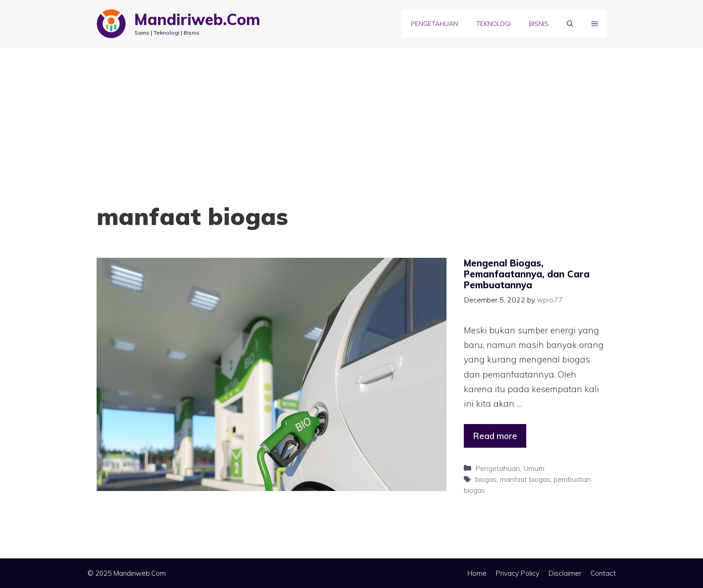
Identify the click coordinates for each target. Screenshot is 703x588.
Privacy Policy (518, 573)
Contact (603, 573)
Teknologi (493, 24)
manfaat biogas (525, 479)
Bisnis (539, 24)
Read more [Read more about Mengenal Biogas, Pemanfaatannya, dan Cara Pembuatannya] (495, 436)
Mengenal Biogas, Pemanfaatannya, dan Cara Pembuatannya (527, 274)
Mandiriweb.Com (197, 19)
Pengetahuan (434, 24)
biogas (486, 479)
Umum (534, 468)
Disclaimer (565, 573)
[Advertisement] (352, 116)
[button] (595, 24)
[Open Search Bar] (570, 24)
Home (477, 573)
